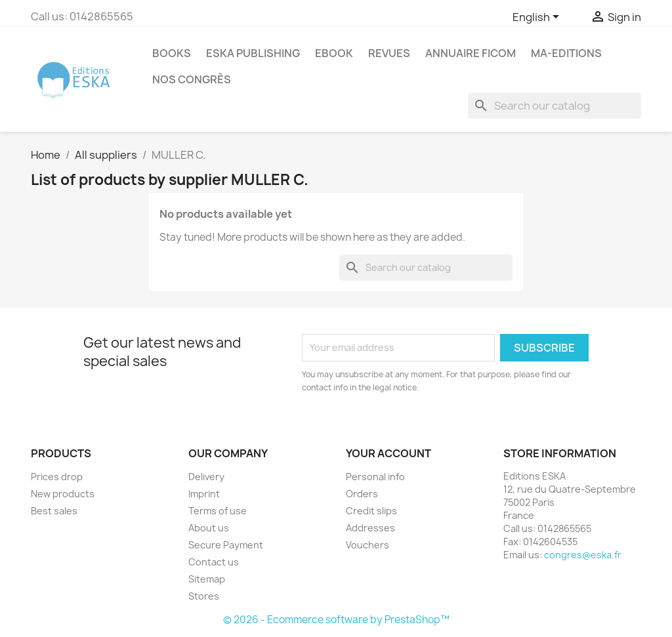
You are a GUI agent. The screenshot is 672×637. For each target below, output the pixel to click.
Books (172, 53)
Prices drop (57, 477)
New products (63, 494)
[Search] (555, 106)
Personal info (375, 477)
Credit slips (371, 511)
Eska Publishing (253, 53)
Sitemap (207, 579)
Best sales (54, 511)
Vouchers (367, 545)
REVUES (389, 53)
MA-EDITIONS (566, 53)
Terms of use (218, 511)
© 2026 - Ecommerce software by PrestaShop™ (336, 620)
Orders (362, 494)
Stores (204, 596)
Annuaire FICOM (471, 53)
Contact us (214, 562)
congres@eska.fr (583, 555)
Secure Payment (226, 545)
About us (209, 528)
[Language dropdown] (538, 18)
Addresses (370, 528)
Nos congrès (192, 79)
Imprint (204, 494)
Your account (388, 453)
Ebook (334, 53)
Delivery (206, 477)
